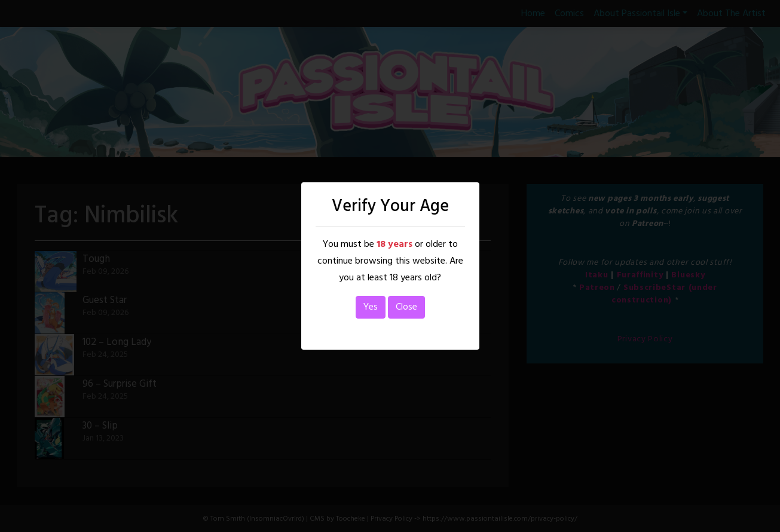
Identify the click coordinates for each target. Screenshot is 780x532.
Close (406, 307)
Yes (371, 307)
